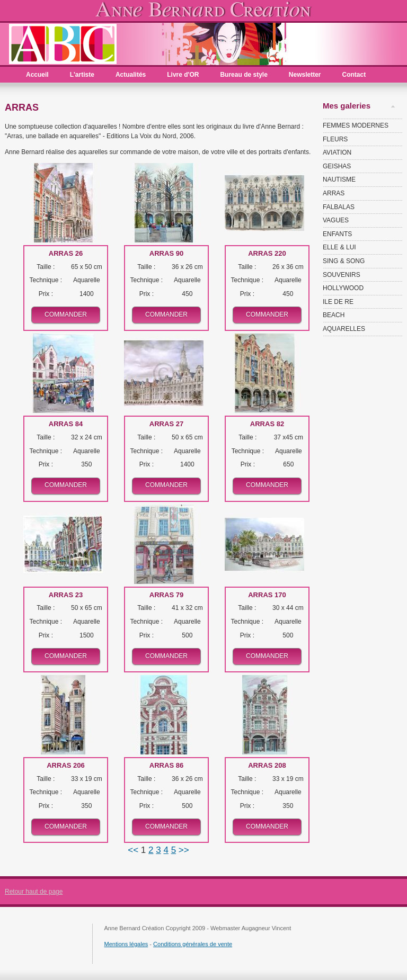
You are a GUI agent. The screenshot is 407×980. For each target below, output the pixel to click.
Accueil (37, 75)
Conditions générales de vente (193, 944)
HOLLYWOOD (343, 288)
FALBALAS (339, 207)
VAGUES (336, 220)
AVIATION (337, 152)
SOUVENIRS (342, 275)
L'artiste (82, 75)
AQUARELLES (344, 329)
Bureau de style (244, 75)
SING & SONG (344, 261)
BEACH (334, 315)
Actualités (131, 75)
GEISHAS (337, 166)
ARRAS (334, 193)
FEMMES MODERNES (356, 125)
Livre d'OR (183, 75)
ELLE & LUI (339, 247)
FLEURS (335, 139)
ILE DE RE (338, 302)
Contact (354, 75)
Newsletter (305, 75)
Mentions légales (126, 944)
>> (184, 850)
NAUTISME (339, 179)
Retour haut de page (34, 892)
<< (134, 850)
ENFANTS (337, 234)
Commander (66, 314)
